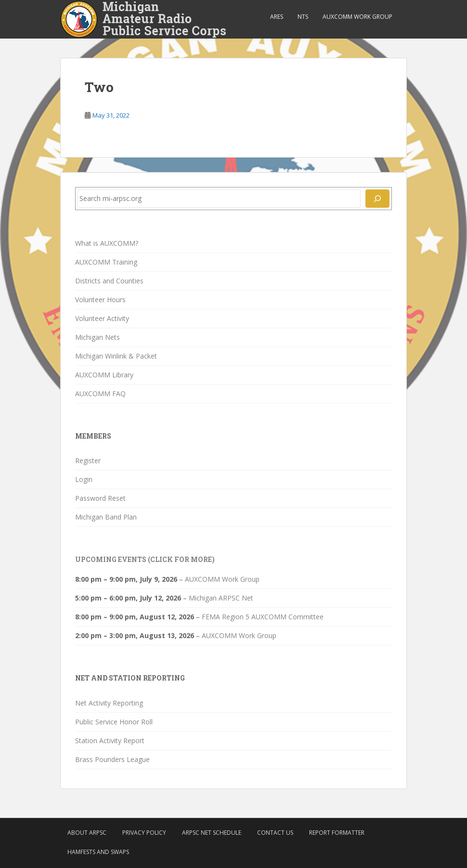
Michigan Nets (97, 337)
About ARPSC (87, 833)
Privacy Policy (144, 833)
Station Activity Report (110, 741)
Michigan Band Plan (106, 517)
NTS (303, 17)
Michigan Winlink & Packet (116, 356)
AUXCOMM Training (106, 262)
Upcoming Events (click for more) (145, 559)
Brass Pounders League (112, 759)
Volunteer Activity (102, 318)
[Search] (377, 199)
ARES (277, 17)
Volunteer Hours (100, 300)
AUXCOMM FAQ (100, 394)
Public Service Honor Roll (114, 722)
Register (88, 461)
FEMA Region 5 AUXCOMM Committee (263, 617)
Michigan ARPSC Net (221, 598)
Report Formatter (337, 833)
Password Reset (100, 498)
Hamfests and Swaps (98, 852)
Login (84, 479)
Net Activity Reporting (109, 703)
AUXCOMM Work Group (357, 17)
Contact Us (275, 833)
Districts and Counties (109, 281)
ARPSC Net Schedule (212, 833)
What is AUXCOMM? (107, 243)
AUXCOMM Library (104, 375)
